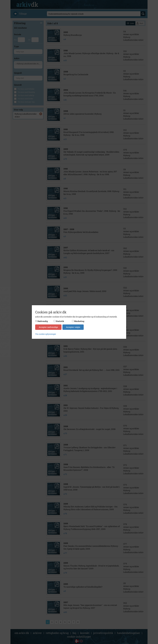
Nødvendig (43, 321)
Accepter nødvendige (48, 327)
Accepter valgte (73, 327)
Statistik (60, 321)
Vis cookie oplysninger (46, 334)
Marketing (79, 321)
